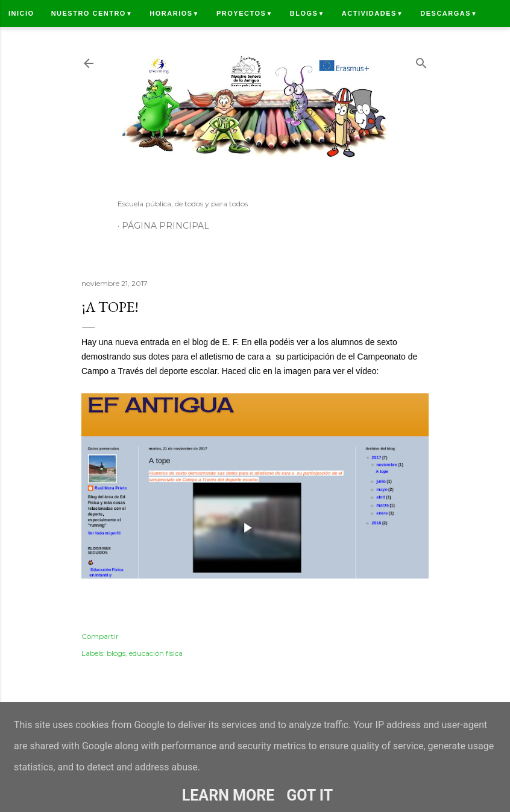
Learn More (228, 795)
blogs (116, 653)
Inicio (21, 13)
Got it (310, 795)
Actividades (373, 13)
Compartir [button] (100, 636)
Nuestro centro (92, 13)
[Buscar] (421, 61)
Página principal (165, 226)
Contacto (30, 40)
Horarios (175, 13)
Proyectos (245, 13)
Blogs (307, 13)
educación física (156, 653)
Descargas (449, 13)
